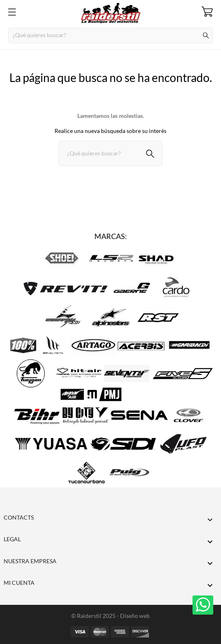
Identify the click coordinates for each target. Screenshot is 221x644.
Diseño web (135, 616)
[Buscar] (110, 35)
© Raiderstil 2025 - (96, 616)
